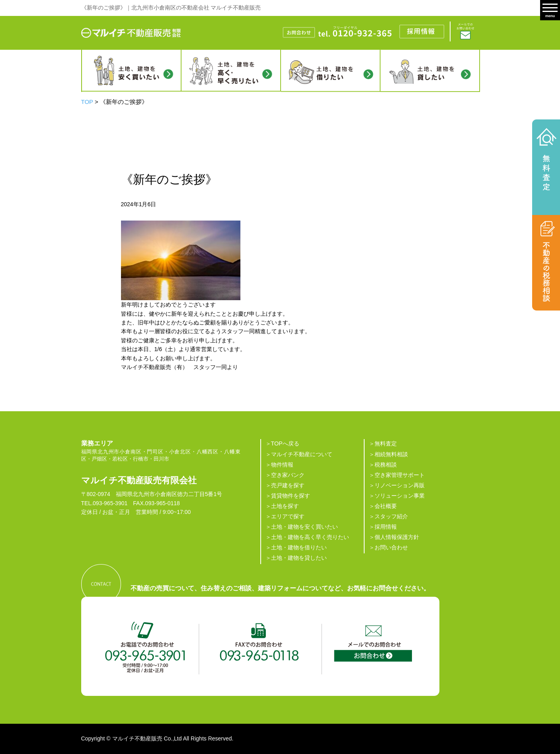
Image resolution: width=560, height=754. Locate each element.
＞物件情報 (279, 465)
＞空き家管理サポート (397, 475)
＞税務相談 (383, 465)
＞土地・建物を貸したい (296, 558)
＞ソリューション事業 (397, 496)
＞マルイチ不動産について (299, 454)
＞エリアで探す (285, 516)
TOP (87, 102)
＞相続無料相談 (388, 454)
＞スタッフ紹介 (388, 516)
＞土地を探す (282, 506)
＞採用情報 (383, 527)
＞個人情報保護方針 (394, 537)
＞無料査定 (383, 443)
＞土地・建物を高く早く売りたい (307, 537)
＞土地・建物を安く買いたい (302, 527)
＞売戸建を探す (285, 485)
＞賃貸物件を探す (288, 496)
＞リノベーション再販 (397, 485)
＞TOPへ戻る (282, 443)
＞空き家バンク (285, 475)
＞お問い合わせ (388, 547)
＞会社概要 (383, 506)
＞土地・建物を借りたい (296, 547)
